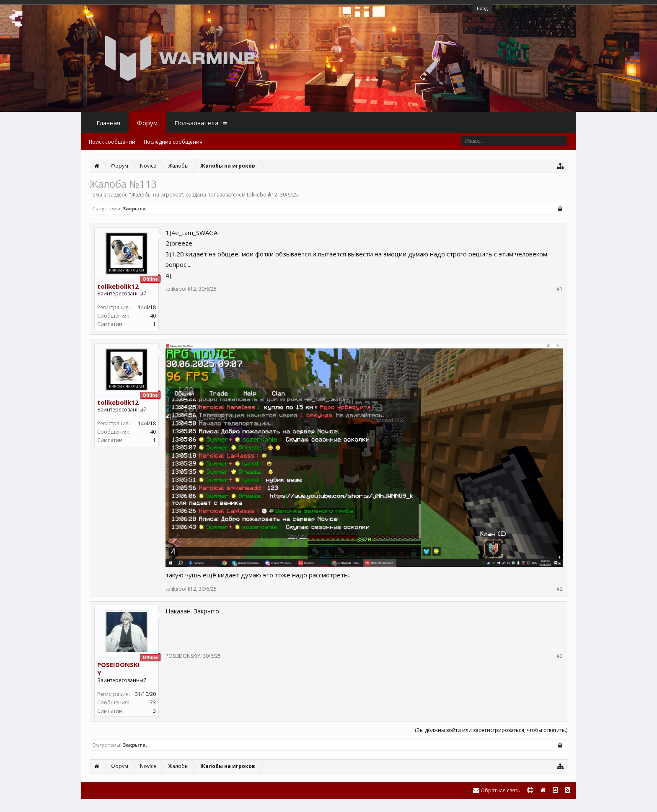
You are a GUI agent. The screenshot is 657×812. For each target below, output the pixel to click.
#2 (560, 589)
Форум (147, 123)
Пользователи (196, 123)
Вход (482, 8)
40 (153, 316)
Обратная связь (497, 790)
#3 (560, 656)
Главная (108, 123)
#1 (560, 289)
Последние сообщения (173, 142)
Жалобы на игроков (156, 195)
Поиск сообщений (112, 142)
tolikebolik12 (262, 195)
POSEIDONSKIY (119, 669)
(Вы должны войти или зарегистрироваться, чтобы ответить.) (491, 730)
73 (153, 702)
